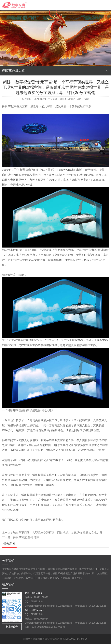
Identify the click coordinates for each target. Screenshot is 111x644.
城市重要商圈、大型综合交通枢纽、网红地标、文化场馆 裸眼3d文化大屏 (58, 533)
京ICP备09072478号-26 (75, 639)
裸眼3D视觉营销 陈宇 (26, 537)
